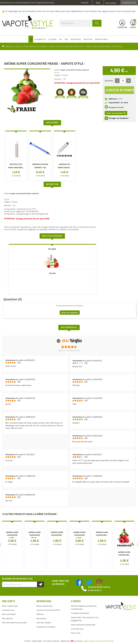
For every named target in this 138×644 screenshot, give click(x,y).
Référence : (113, 99)
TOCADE (52, 273)
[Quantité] (123, 81)
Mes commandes (9, 614)
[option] (16, 156)
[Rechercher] (80, 23)
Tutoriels (85, 3)
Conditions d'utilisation (80, 613)
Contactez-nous (129, 3)
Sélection (40, 614)
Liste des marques (44, 623)
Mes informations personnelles (14, 623)
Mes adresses (7, 618)
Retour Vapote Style (10, 606)
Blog (98, 3)
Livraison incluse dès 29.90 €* (48, 610)
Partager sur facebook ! (119, 118)
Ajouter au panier (120, 90)
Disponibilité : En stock (118, 103)
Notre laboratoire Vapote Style (83, 625)
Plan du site (76, 633)
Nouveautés (41, 618)
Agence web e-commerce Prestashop (99, 641)
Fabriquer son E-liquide (46, 627)
